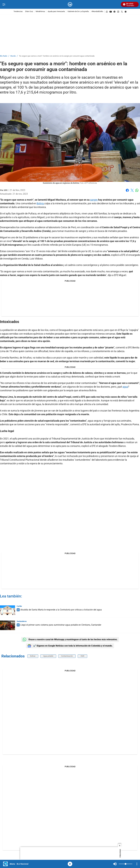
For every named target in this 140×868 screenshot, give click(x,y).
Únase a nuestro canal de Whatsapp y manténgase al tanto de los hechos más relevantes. (70, 640)
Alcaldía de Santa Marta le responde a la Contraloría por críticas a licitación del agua (61, 610)
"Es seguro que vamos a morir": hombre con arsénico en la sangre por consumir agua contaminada (57, 56)
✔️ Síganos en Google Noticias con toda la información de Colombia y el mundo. (70, 646)
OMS (82, 656)
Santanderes (22, 621)
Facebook (127, 190)
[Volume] (126, 864)
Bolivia (40, 203)
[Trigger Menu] (4, 5)
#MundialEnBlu (97, 12)
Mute (115, 864)
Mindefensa (40, 12)
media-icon (70, 864)
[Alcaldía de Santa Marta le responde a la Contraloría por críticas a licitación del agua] (8, 610)
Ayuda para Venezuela (56, 12)
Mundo (13, 56)
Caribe (19, 606)
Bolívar (33, 656)
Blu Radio (4, 56)
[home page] (70, 4)
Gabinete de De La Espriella (78, 12)
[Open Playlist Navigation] (137, 864)
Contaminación (67, 656)
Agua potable (48, 656)
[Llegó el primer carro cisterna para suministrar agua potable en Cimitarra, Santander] (8, 625)
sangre (94, 200)
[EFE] (6, 190)
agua (125, 387)
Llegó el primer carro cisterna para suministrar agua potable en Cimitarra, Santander (61, 625)
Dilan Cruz (29, 12)
